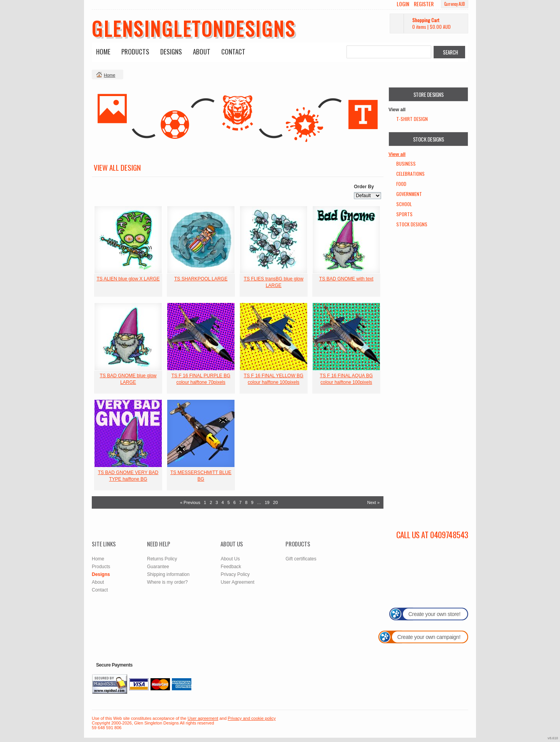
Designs (171, 52)
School (404, 204)
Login (403, 4)
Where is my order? (167, 582)
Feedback (231, 567)
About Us (230, 559)
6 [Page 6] (234, 502)
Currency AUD (455, 4)
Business (406, 164)
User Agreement (237, 582)
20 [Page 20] (275, 502)
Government (409, 194)
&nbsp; (128, 240)
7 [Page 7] (240, 502)
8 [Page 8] (246, 502)
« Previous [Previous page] (190, 502)
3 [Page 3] (217, 502)
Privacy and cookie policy (252, 718)
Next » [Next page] (373, 502)
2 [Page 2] (211, 502)
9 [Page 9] (252, 502)
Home (103, 52)
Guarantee (158, 567)
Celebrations (410, 174)
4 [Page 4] (223, 502)
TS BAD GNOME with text (346, 279)
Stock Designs (412, 224)
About (202, 52)
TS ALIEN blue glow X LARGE (128, 279)
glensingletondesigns (194, 28)
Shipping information (168, 574)
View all (397, 154)
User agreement (203, 718)
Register (424, 4)
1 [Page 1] (205, 502)
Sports (404, 214)
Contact (233, 52)
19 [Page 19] (267, 502)
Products (135, 52)
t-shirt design (412, 119)
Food (401, 184)
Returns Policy (162, 559)
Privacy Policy (235, 574)
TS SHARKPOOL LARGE (201, 279)
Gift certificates (301, 559)
